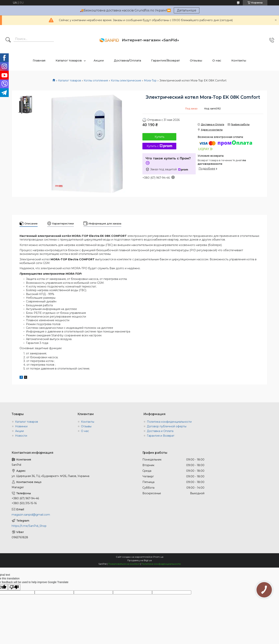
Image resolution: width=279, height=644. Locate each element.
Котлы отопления (96, 80)
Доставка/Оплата (127, 60)
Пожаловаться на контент (124, 564)
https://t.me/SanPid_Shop (29, 526)
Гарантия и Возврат (161, 436)
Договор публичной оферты (167, 426)
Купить (159, 137)
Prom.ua (158, 557)
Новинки (21, 426)
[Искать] (8, 40)
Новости (21, 436)
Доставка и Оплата (160, 431)
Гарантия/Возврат (165, 60)
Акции (99, 60)
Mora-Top (150, 80)
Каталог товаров (69, 60)
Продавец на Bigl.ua (139, 560)
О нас (217, 60)
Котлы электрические (126, 80)
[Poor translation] (14, 587)
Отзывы (196, 60)
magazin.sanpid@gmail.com (31, 515)
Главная (39, 60)
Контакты (239, 60)
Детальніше (187, 10)
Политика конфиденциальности (169, 422)
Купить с (159, 146)
